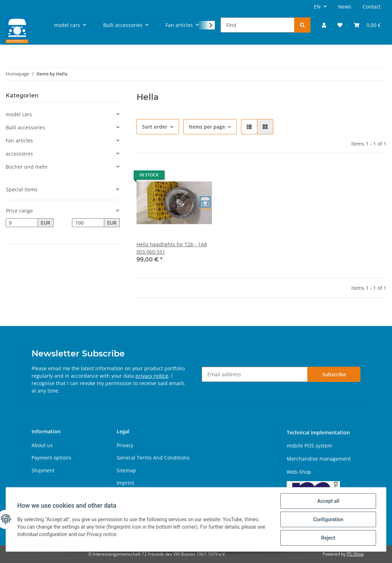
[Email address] (255, 374)
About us (42, 445)
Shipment (43, 470)
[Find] (257, 25)
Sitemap (126, 470)
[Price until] (88, 223)
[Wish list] (340, 25)
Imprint (125, 483)
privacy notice (152, 376)
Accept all (328, 501)
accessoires (19, 154)
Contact (372, 7)
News (345, 7)
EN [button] (317, 7)
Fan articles (19, 140)
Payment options (51, 458)
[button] (324, 25)
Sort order (155, 127)
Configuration (328, 519)
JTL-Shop (355, 554)
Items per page (207, 127)
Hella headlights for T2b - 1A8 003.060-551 (172, 248)
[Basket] (367, 25)
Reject (328, 538)
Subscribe (334, 374)
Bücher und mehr (27, 167)
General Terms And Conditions (153, 458)
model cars (19, 114)
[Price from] (22, 223)
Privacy (125, 445)
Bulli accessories (25, 127)
